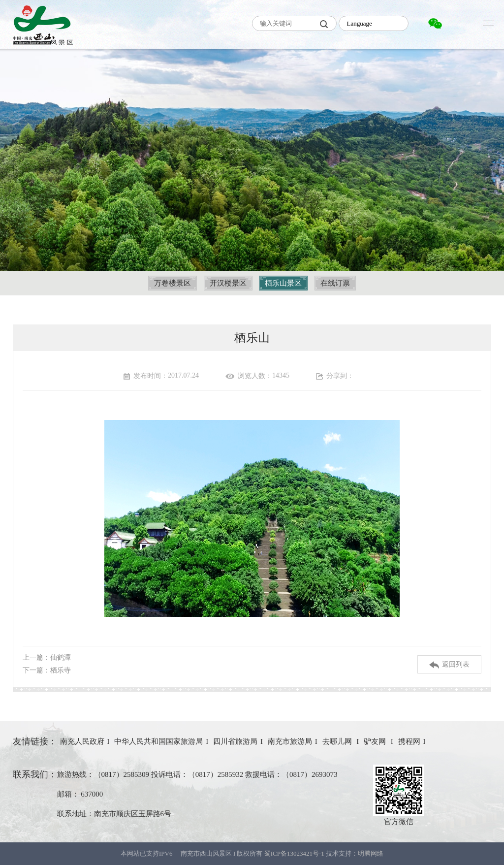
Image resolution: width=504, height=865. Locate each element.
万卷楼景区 (173, 283)
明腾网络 (371, 853)
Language (359, 23)
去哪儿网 (338, 741)
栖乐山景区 (283, 283)
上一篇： (47, 657)
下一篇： (47, 670)
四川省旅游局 (235, 741)
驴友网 (376, 741)
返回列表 (449, 665)
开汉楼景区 (228, 283)
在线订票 (335, 283)
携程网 (409, 741)
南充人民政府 (82, 741)
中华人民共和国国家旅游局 (158, 741)
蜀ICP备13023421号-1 (295, 853)
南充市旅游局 (290, 741)
